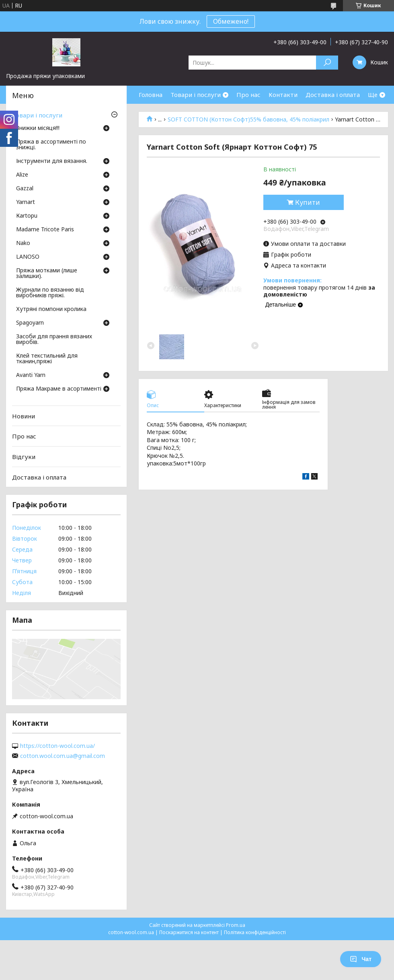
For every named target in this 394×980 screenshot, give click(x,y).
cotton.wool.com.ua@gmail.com (63, 756)
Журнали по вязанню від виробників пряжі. (50, 293)
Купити (308, 202)
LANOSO (28, 257)
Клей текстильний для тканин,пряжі (47, 359)
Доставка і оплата (333, 95)
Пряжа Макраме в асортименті (59, 389)
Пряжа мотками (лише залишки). (47, 274)
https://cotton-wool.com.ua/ (57, 746)
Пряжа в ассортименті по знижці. (51, 145)
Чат (361, 959)
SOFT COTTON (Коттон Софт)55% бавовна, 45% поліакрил (248, 119)
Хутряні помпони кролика (51, 309)
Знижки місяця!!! (38, 128)
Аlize (22, 175)
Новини (24, 416)
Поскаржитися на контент (189, 932)
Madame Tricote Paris (45, 230)
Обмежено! (231, 21)
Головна (151, 95)
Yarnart (26, 202)
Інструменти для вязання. (52, 161)
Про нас (248, 95)
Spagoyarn (30, 323)
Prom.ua (236, 925)
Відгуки (24, 457)
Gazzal (25, 189)
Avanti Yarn (31, 375)
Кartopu (27, 216)
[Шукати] (327, 63)
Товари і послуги (196, 95)
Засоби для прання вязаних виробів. (54, 340)
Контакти (283, 95)
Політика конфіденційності (255, 932)
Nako (23, 243)
